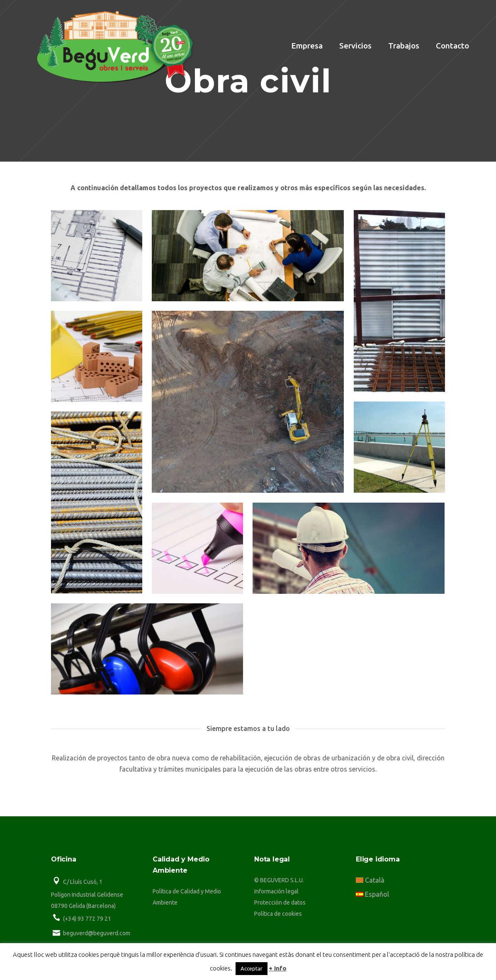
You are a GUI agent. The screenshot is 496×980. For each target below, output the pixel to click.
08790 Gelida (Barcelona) (83, 906)
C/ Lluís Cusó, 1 (83, 882)
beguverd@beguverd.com (97, 933)
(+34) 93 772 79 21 (87, 919)
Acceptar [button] (252, 968)
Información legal (276, 891)
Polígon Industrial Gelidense (87, 895)
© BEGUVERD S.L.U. (279, 880)
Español (372, 894)
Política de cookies (278, 914)
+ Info (278, 968)
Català (370, 880)
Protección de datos (280, 903)
